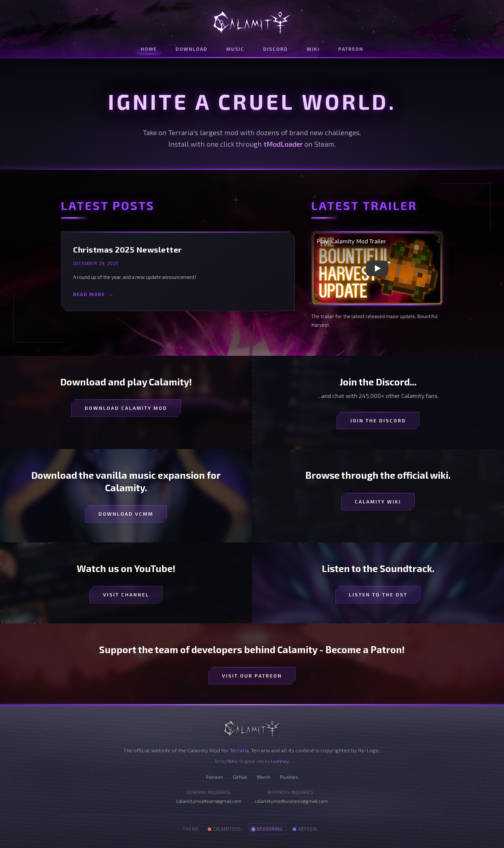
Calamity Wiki (378, 502)
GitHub (240, 777)
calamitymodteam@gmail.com (209, 801)
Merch (264, 777)
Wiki (313, 49)
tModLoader (283, 144)
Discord (276, 49)
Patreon (351, 49)
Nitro (233, 761)
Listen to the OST (378, 595)
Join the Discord (378, 421)
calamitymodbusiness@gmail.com (291, 801)
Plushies (289, 777)
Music (235, 49)
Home (149, 49)
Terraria (239, 750)
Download (192, 49)
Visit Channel (126, 595)
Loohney (280, 761)
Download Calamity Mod (126, 408)
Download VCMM (126, 514)
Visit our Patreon (252, 676)
